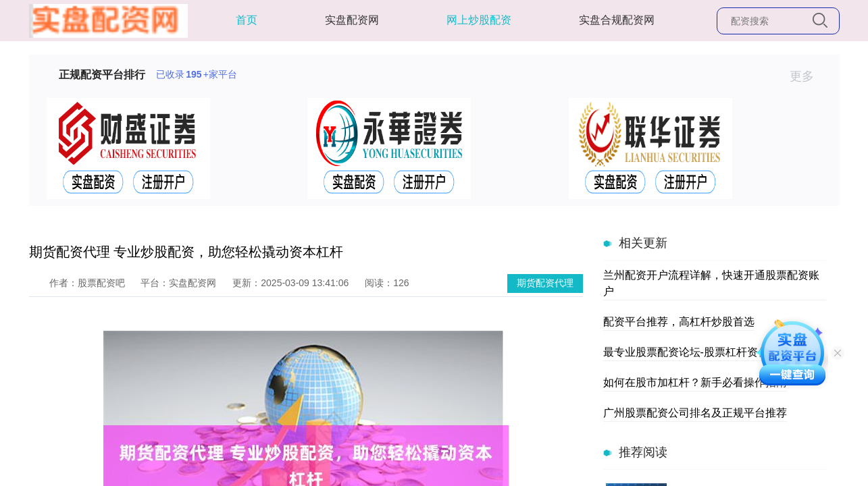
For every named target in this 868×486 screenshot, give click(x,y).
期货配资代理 (545, 283)
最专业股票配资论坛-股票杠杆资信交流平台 (708, 352)
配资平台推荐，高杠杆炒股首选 (679, 322)
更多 (808, 76)
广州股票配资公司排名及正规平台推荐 (695, 413)
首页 (247, 20)
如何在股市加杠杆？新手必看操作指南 (695, 382)
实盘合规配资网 (617, 20)
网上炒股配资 (479, 20)
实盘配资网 (352, 20)
